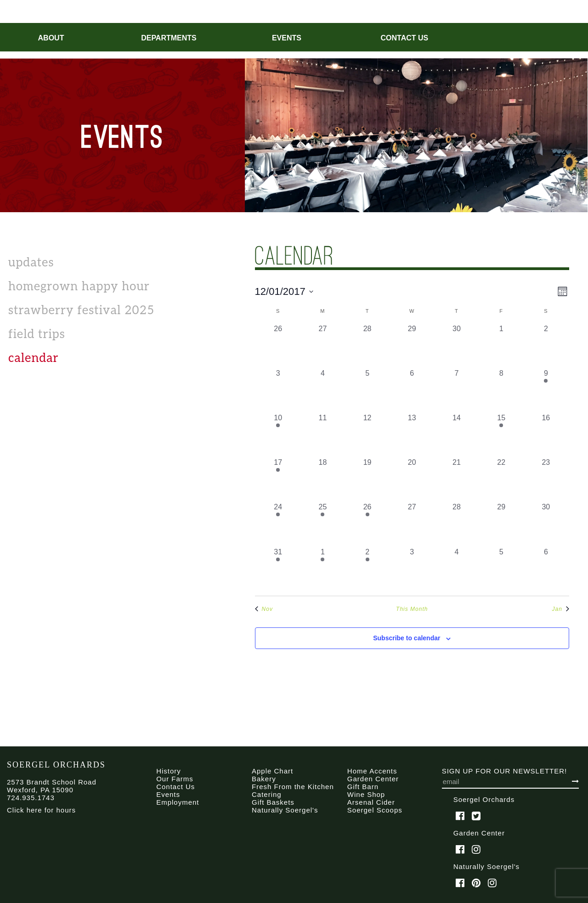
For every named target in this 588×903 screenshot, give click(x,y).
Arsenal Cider (371, 802)
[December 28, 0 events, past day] (456, 524)
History (169, 771)
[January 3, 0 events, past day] (412, 569)
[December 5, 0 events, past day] (367, 390)
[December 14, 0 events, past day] (456, 435)
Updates (31, 263)
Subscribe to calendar (407, 638)
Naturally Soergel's (285, 810)
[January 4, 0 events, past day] (456, 569)
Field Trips (37, 334)
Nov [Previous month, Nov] (264, 609)
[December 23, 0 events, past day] (546, 479)
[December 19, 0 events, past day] (367, 479)
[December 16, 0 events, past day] (546, 435)
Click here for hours (41, 810)
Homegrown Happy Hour (79, 287)
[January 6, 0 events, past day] (546, 569)
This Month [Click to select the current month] (412, 609)
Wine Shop (366, 794)
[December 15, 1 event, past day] (501, 435)
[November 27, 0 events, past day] (323, 346)
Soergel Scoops (375, 810)
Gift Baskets (273, 802)
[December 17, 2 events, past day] (278, 479)
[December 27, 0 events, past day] (412, 524)
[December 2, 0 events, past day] (546, 346)
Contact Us (405, 38)
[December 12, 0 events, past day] (367, 435)
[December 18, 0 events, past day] (323, 479)
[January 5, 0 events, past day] (501, 569)
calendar (34, 358)
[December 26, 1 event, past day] (367, 524)
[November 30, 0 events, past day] (456, 346)
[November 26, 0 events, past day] (278, 346)
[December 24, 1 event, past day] (278, 524)
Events (287, 38)
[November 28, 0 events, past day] (367, 346)
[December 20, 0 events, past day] (412, 479)
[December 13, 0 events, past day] (412, 435)
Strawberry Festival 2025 (81, 310)
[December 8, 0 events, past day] (501, 390)
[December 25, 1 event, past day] (323, 524)
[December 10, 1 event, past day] (278, 435)
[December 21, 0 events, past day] (456, 479)
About (51, 38)
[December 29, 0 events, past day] (501, 524)
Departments (169, 38)
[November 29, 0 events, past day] (412, 346)
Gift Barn (363, 787)
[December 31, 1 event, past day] (278, 569)
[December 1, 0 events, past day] (501, 346)
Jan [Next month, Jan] (561, 609)
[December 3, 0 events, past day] (278, 390)
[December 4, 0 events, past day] (323, 390)
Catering (267, 794)
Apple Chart (272, 771)
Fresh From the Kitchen (293, 787)
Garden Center (373, 779)
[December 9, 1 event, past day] (546, 390)
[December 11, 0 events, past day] (323, 435)
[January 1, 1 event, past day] (323, 569)
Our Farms (175, 779)
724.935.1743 (31, 798)
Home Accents (372, 771)
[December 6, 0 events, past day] (412, 390)
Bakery (264, 779)
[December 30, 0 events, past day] (546, 524)
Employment (178, 802)
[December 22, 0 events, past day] (501, 479)
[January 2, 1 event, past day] (367, 569)
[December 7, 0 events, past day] (456, 390)
